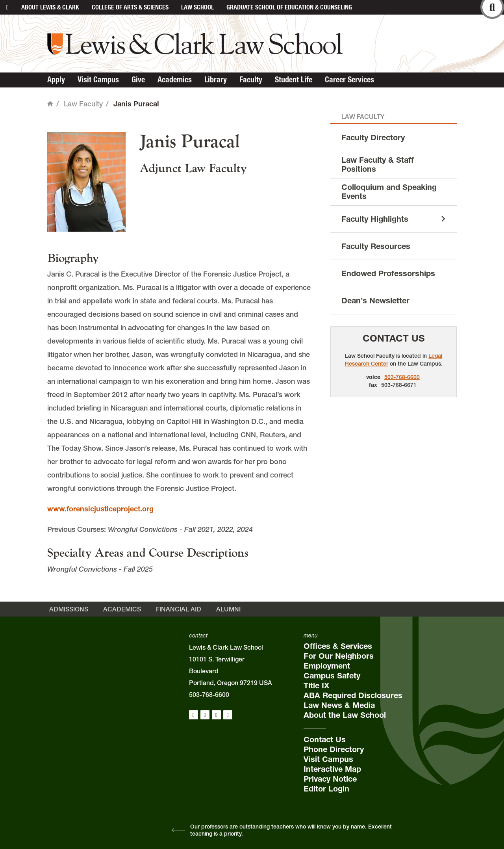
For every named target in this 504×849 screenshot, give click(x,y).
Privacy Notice (330, 779)
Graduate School (289, 7)
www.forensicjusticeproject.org (100, 509)
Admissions (69, 609)
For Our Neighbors (339, 656)
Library (216, 80)
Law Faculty (83, 104)
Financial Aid (179, 609)
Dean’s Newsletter (375, 301)
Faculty (251, 80)
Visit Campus (98, 80)
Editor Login (326, 789)
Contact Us (394, 338)
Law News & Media (339, 705)
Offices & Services (338, 646)
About (50, 7)
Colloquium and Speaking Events (389, 192)
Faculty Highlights (375, 219)
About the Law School (345, 715)
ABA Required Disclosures (353, 695)
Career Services (349, 80)
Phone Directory (334, 749)
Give (138, 80)
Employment (327, 666)
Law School (197, 7)
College (130, 7)
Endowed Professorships (388, 273)
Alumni (228, 609)
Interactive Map (332, 769)
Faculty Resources (376, 246)
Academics (175, 80)
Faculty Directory (373, 137)
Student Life (294, 80)
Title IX (316, 686)
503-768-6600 (402, 377)
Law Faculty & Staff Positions (378, 164)
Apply (56, 80)
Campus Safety (332, 676)
